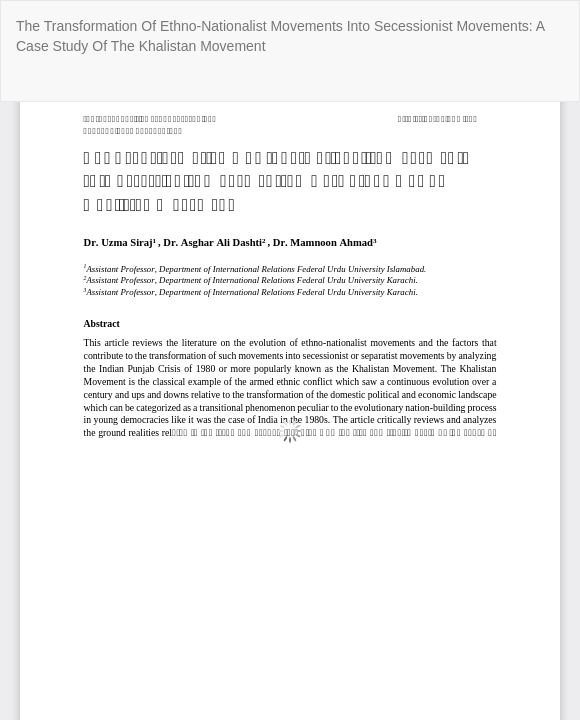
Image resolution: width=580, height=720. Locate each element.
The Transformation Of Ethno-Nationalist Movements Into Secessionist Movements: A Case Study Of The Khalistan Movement (280, 36)
